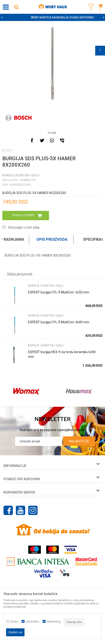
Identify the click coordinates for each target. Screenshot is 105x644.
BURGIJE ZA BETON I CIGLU (21, 175)
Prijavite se (79, 441)
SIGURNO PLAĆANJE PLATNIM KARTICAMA (52, 17)
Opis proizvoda (52, 239)
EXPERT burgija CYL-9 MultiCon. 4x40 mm (59, 322)
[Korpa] (100, 12)
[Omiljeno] (90, 12)
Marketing (54, 621)
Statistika (33, 621)
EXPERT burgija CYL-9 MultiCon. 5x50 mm (59, 292)
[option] (52, 17)
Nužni (14, 621)
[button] (16, 7)
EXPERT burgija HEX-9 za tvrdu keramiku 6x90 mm (62, 354)
